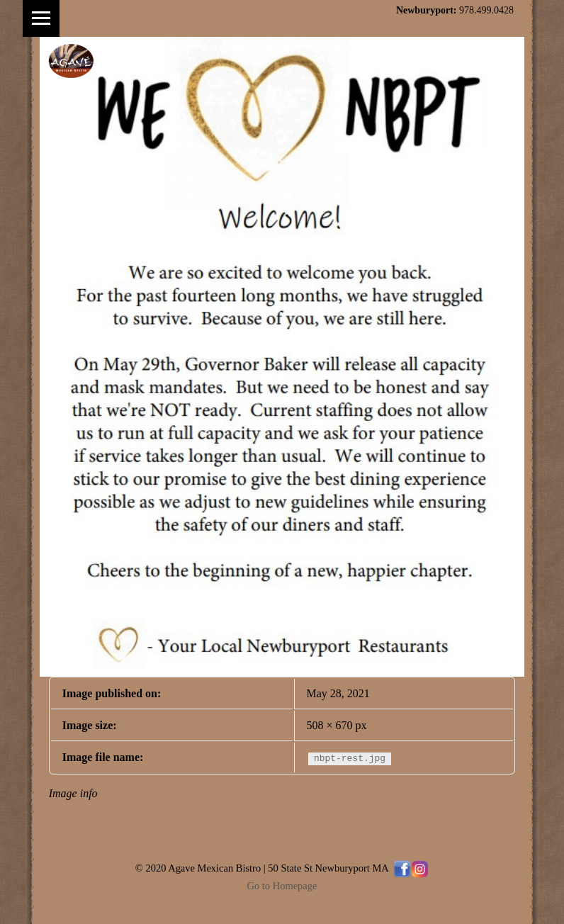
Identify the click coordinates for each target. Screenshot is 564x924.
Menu (41, 18)
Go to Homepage (282, 886)
